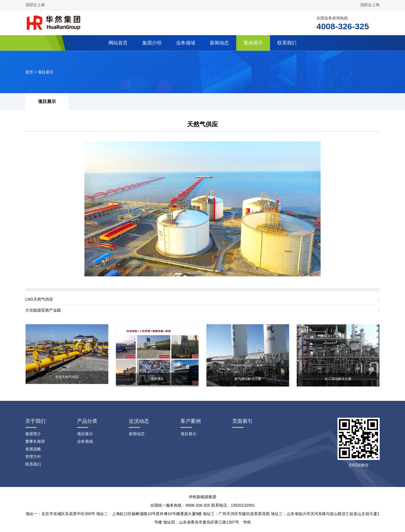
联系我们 (287, 43)
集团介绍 (152, 43)
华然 (247, 522)
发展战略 (33, 449)
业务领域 (186, 43)
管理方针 (33, 457)
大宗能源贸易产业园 (43, 310)
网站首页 (118, 43)
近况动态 (139, 421)
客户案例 (191, 421)
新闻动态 (219, 43)
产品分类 (87, 421)
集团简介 (33, 434)
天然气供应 (202, 124)
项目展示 (46, 72)
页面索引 (242, 421)
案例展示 (253, 43)
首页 (29, 72)
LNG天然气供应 (39, 299)
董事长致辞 (35, 441)
